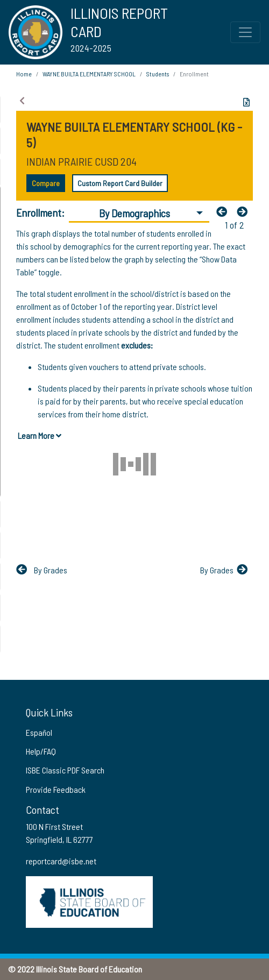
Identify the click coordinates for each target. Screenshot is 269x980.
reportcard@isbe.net (61, 861)
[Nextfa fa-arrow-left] (245, 211)
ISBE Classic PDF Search (65, 770)
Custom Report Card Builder (120, 183)
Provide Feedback (56, 789)
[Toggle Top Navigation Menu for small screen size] (245, 32)
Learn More (40, 435)
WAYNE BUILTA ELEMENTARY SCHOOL (89, 74)
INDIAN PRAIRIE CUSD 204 (82, 161)
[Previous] (224, 211)
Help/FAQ (41, 751)
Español (39, 732)
